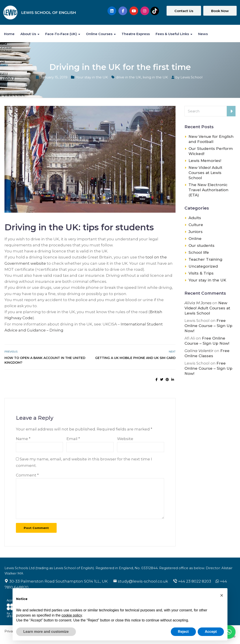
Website (125, 439)
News (203, 34)
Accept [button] (211, 632)
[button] (222, 595)
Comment (27, 475)
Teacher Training (205, 259)
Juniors (196, 232)
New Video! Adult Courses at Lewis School (205, 173)
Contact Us (184, 11)
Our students (201, 245)
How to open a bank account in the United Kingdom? (45, 360)
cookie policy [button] (72, 615)
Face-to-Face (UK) (61, 34)
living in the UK (155, 77)
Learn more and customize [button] (46, 632)
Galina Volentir (199, 351)
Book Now (220, 11)
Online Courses (99, 34)
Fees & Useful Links (172, 34)
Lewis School (191, 77)
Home (9, 34)
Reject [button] (183, 632)
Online (195, 239)
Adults (195, 218)
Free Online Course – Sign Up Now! (208, 326)
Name (23, 439)
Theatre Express (136, 34)
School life (199, 252)
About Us (28, 34)
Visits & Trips (201, 273)
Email (73, 439)
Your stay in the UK (92, 77)
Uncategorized (203, 266)
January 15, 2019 (54, 77)
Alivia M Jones (198, 303)
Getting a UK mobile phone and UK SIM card (135, 358)
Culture (196, 225)
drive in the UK (129, 77)
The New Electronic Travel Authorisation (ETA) (208, 190)
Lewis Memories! (205, 161)
